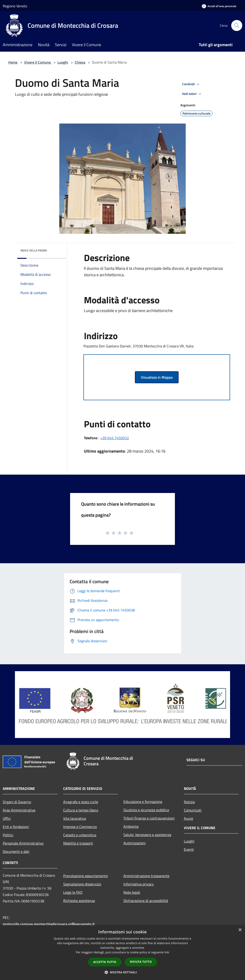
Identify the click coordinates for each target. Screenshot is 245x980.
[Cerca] (237, 25)
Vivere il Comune (38, 62)
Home (13, 62)
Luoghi (63, 62)
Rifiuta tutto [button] (141, 962)
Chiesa (80, 62)
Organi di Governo (17, 802)
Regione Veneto (15, 6)
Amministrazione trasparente (146, 876)
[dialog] (122, 953)
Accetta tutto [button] (105, 962)
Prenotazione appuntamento (85, 876)
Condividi (191, 84)
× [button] (240, 930)
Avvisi (189, 818)
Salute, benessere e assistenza (147, 835)
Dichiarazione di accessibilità (146, 901)
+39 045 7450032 (115, 438)
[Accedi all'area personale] (219, 6)
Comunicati (193, 810)
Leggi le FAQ (73, 892)
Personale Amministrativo (23, 843)
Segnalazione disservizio (82, 884)
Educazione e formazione (143, 802)
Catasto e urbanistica (80, 835)
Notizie (189, 802)
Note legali (132, 892)
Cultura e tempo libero (81, 810)
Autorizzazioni (135, 843)
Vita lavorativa (75, 818)
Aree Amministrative (19, 810)
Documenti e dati (16, 851)
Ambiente (131, 826)
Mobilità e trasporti (78, 843)
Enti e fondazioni (16, 827)
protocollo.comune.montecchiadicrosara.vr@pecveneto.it (49, 924)
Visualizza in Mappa (157, 377)
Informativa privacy (139, 884)
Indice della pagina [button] (34, 250)
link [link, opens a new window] (167, 952)
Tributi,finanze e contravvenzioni (149, 818)
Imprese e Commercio (80, 827)
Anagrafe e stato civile (81, 802)
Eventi (189, 849)
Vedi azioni (192, 94)
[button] (122, 972)
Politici (8, 835)
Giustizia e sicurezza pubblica (146, 810)
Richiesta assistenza (79, 901)
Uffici (7, 818)
